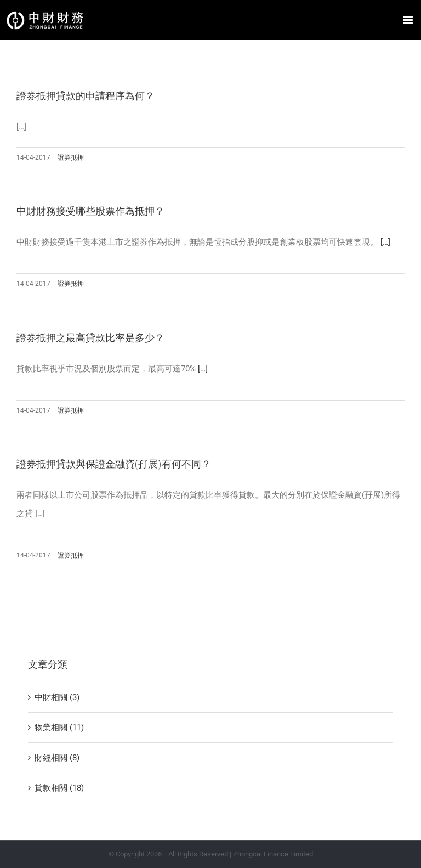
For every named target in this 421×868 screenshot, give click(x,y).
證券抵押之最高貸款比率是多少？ (90, 338)
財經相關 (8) (57, 758)
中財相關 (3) (57, 697)
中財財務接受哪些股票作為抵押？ (90, 211)
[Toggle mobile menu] (409, 20)
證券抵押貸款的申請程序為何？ (86, 96)
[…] (385, 242)
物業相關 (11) (59, 728)
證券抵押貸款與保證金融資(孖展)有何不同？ (114, 464)
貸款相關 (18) (59, 788)
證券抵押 (71, 157)
